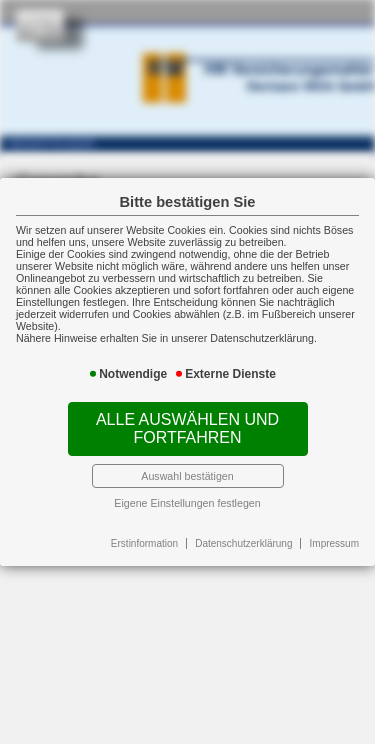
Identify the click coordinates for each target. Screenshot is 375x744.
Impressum (334, 543)
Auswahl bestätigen (187, 476)
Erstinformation (144, 543)
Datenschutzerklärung (243, 543)
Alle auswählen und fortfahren (187, 428)
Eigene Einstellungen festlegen (187, 503)
